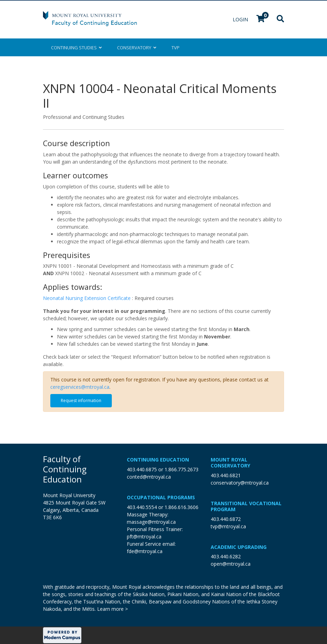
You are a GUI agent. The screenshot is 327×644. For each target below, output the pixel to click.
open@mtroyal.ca (231, 564)
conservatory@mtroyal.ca (240, 483)
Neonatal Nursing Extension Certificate (88, 298)
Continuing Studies (76, 48)
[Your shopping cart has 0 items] (261, 19)
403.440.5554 (142, 507)
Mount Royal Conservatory (230, 463)
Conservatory (137, 48)
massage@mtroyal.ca (151, 522)
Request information (81, 400)
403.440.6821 (226, 475)
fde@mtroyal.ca (145, 551)
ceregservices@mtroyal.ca (80, 387)
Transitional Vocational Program (246, 506)
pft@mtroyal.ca (144, 536)
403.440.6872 (226, 519)
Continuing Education (158, 460)
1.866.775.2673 (181, 469)
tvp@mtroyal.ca (228, 526)
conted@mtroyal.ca (149, 477)
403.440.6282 (226, 556)
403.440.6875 (142, 469)
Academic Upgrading (239, 547)
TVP (176, 48)
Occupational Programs (161, 497)
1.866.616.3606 (181, 507)
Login (241, 19)
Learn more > (112, 609)
